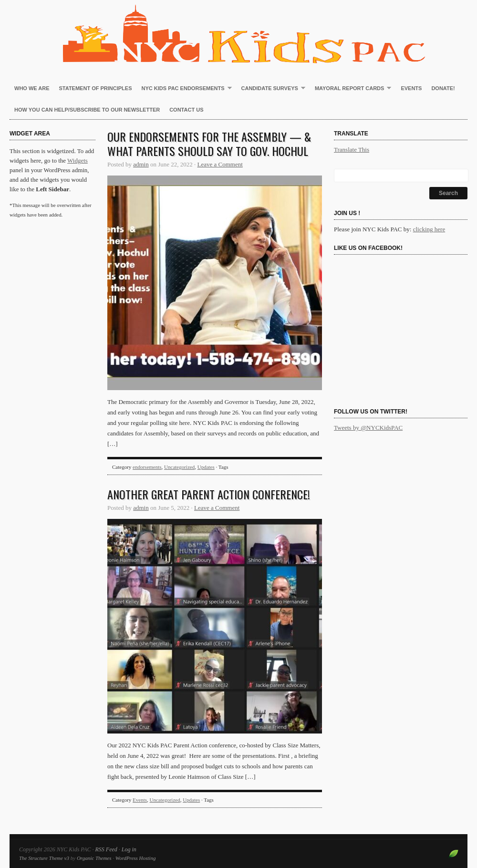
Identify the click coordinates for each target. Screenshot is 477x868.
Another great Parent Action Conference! (209, 494)
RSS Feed (106, 849)
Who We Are (32, 88)
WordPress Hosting (136, 858)
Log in (129, 849)
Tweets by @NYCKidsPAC (368, 428)
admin (141, 164)
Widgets (78, 160)
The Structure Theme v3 (44, 858)
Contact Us (186, 110)
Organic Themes (94, 858)
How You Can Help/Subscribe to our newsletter (87, 110)
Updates (206, 467)
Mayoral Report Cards (351, 89)
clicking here (429, 229)
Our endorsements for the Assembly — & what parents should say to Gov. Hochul (209, 144)
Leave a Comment (220, 164)
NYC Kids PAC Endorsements (184, 89)
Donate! (443, 88)
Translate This (352, 150)
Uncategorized (179, 467)
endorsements (147, 467)
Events (411, 88)
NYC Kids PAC (238, 33)
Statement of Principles (96, 88)
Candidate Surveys (271, 89)
